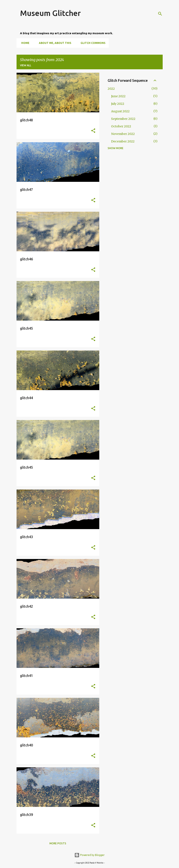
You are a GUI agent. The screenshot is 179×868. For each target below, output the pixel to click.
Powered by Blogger (89, 855)
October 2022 (121, 126)
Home (24, 43)
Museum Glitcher (50, 13)
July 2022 (118, 104)
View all (26, 65)
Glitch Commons (92, 43)
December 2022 (123, 141)
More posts (58, 843)
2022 (111, 89)
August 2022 (120, 111)
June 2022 (118, 96)
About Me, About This (54, 43)
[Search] (160, 14)
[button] (93, 131)
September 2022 (123, 119)
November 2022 (123, 134)
